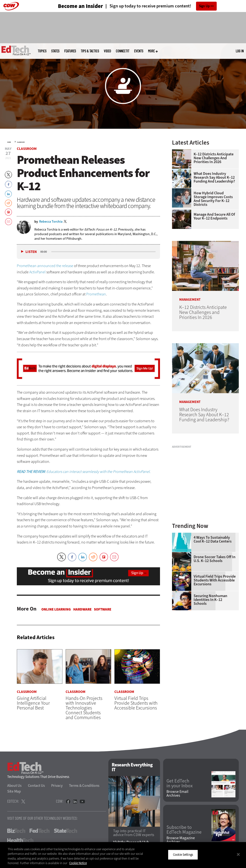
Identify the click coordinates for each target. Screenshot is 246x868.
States (55, 51)
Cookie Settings (183, 855)
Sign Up (204, 6)
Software (103, 609)
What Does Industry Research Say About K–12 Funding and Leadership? (214, 177)
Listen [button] (31, 252)
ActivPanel (37, 272)
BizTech (16, 831)
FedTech (40, 831)
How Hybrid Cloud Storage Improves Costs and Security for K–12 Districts (213, 199)
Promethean (96, 294)
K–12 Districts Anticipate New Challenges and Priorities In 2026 (214, 158)
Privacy (57, 785)
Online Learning (56, 609)
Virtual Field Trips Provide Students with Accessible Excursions (215, 580)
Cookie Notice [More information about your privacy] (78, 863)
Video (107, 51)
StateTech (65, 831)
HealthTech (20, 840)
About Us (14, 785)
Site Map (14, 791)
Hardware (82, 609)
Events (139, 51)
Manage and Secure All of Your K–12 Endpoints (214, 216)
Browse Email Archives (177, 794)
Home (9, 142)
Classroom (21, 142)
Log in (240, 51)
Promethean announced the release (45, 266)
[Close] (238, 854)
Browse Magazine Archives (181, 840)
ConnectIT (123, 51)
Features (70, 51)
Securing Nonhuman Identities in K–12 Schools (210, 600)
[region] (123, 855)
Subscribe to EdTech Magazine (184, 830)
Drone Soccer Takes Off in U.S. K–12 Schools (215, 559)
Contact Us (36, 785)
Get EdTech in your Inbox (180, 783)
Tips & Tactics (90, 51)
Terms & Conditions (84, 785)
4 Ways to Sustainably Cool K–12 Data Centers (213, 539)
